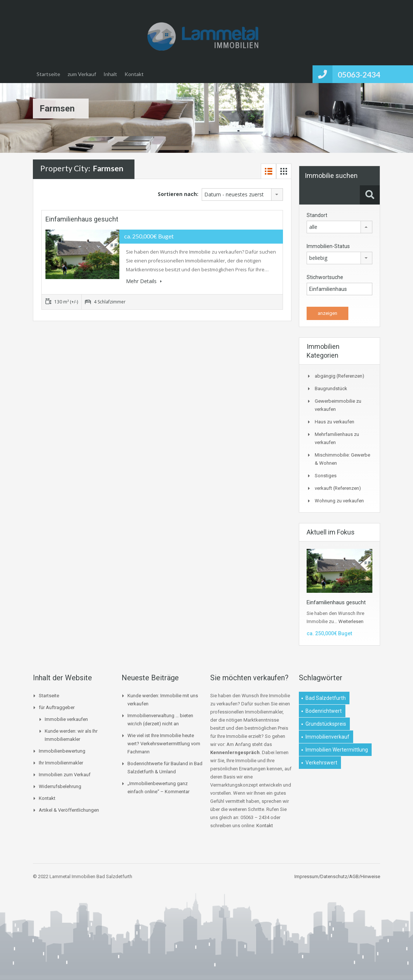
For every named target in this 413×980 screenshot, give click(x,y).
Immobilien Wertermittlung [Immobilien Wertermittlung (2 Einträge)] (337, 750)
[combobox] (242, 195)
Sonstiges (326, 476)
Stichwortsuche (325, 277)
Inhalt (110, 74)
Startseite (48, 74)
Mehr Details (144, 281)
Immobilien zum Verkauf (65, 775)
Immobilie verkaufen (66, 719)
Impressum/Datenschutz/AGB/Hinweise (337, 876)
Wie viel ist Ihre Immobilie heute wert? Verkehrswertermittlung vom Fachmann (164, 744)
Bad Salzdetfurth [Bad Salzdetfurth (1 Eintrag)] (326, 698)
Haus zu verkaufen (335, 422)
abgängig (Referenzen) (339, 376)
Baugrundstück (331, 388)
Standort (317, 215)
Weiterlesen (351, 621)
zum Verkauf (82, 74)
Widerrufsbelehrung (60, 786)
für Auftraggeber (57, 707)
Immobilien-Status (328, 246)
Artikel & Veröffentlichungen (69, 810)
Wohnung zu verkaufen (339, 501)
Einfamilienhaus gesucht (82, 219)
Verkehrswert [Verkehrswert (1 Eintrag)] (321, 763)
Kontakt (134, 74)
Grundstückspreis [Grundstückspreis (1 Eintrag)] (326, 724)
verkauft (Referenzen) (338, 488)
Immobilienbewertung (62, 751)
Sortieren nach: (178, 194)
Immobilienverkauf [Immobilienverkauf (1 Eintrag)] (327, 737)
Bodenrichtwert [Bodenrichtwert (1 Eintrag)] (324, 711)
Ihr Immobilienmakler (61, 763)
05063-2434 (359, 74)
